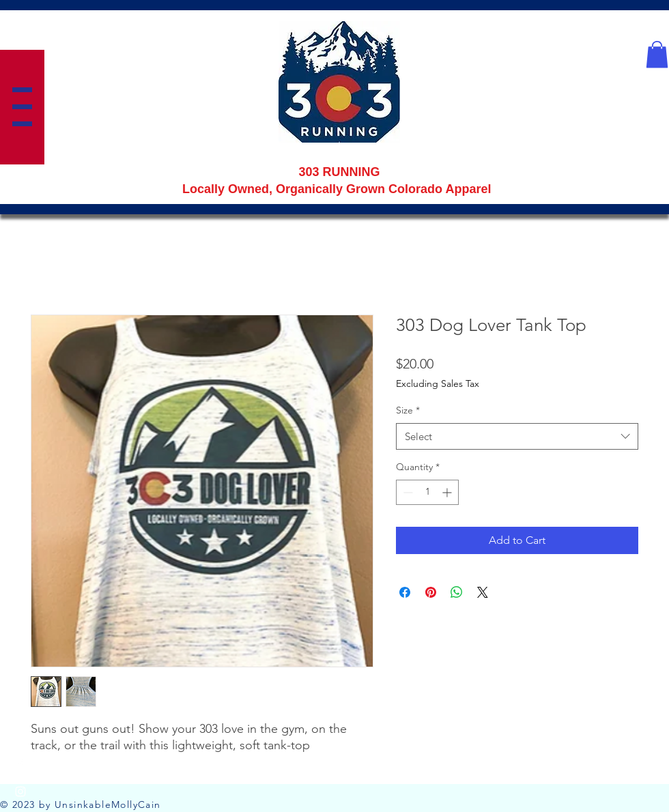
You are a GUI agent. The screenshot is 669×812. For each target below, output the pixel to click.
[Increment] (448, 492)
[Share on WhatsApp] (457, 592)
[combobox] (517, 436)
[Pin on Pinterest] (431, 592)
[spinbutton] (427, 492)
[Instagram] (20, 792)
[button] (22, 107)
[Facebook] (20, 764)
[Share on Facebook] (405, 592)
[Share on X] (483, 592)
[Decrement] (407, 492)
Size (408, 410)
